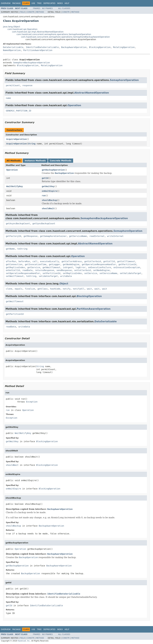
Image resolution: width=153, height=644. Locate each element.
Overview (6, 3)
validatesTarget (48, 276)
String (32, 144)
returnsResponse (44, 270)
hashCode (55, 289)
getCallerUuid (93, 261)
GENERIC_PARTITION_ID (19, 111)
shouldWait (48, 208)
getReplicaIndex (15, 267)
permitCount (13, 85)
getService (34, 267)
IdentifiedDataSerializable (42, 47)
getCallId (109, 261)
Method (40, 12)
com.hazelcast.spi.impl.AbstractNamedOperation (38, 32)
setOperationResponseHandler (23, 273)
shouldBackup (49, 200)
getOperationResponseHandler (99, 264)
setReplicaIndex (72, 273)
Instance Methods (35, 161)
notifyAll (79, 289)
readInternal (97, 236)
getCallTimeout (126, 261)
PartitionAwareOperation (38, 50)
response (27, 85)
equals (19, 289)
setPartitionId (51, 273)
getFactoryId (13, 236)
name (8, 98)
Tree (39, 3)
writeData (66, 276)
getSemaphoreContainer (53, 236)
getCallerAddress (72, 261)
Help (67, 3)
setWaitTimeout (15, 276)
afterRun (11, 261)
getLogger (55, 264)
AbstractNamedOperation (92, 93)
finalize (30, 289)
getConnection (14, 264)
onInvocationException (127, 267)
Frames (37, 8)
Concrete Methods (61, 161)
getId (45, 178)
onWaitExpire (49, 191)
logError (81, 267)
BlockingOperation (100, 47)
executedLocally (50, 261)
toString (22, 249)
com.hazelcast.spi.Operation (22, 29)
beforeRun (24, 261)
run (44, 196)
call (35, 261)
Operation (74, 105)
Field (22, 12)
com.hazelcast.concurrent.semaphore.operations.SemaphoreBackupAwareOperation (65, 37)
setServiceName (108, 273)
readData (27, 270)
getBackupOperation (53, 170)
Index (60, 3)
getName (10, 249)
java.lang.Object (12, 27)
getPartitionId (127, 264)
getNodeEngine (71, 264)
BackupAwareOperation (74, 47)
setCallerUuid (82, 270)
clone (9, 289)
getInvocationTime (36, 264)
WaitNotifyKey (15, 186)
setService (91, 273)
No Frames (47, 8)
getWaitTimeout (51, 267)
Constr (30, 12)
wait (89, 289)
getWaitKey (48, 186)
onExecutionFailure (100, 267)
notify (67, 289)
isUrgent (68, 267)
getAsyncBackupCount (18, 223)
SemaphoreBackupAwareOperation (31, 63)
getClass (43, 289)
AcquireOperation (16, 139)
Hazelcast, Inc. (24, 641)
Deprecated (49, 3)
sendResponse (64, 270)
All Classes (64, 8)
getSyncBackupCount (44, 223)
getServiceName (78, 236)
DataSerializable (13, 47)
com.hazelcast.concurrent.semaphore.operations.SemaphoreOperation (54, 34)
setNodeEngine (101, 270)
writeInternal (115, 236)
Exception (32, 402)
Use (33, 3)
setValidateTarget (131, 273)
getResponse (31, 236)
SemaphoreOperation (124, 80)
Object (64, 284)
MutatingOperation (124, 47)
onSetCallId (13, 270)
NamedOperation (12, 50)
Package (16, 3)
